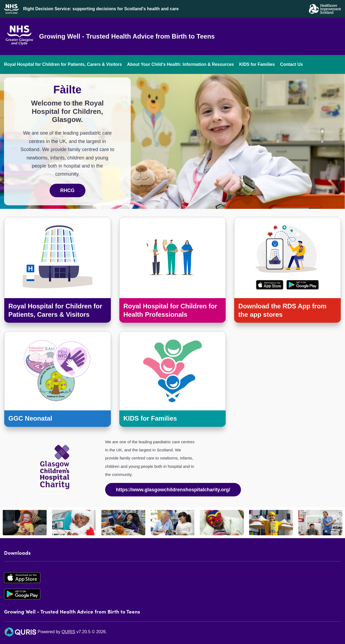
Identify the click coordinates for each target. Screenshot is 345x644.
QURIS (68, 632)
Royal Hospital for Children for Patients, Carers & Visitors (63, 64)
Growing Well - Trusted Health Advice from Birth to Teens (127, 36)
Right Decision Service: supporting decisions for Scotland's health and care (101, 9)
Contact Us (291, 64)
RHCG (68, 190)
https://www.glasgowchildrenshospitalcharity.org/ (173, 490)
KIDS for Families (257, 64)
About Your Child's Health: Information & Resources (181, 64)
